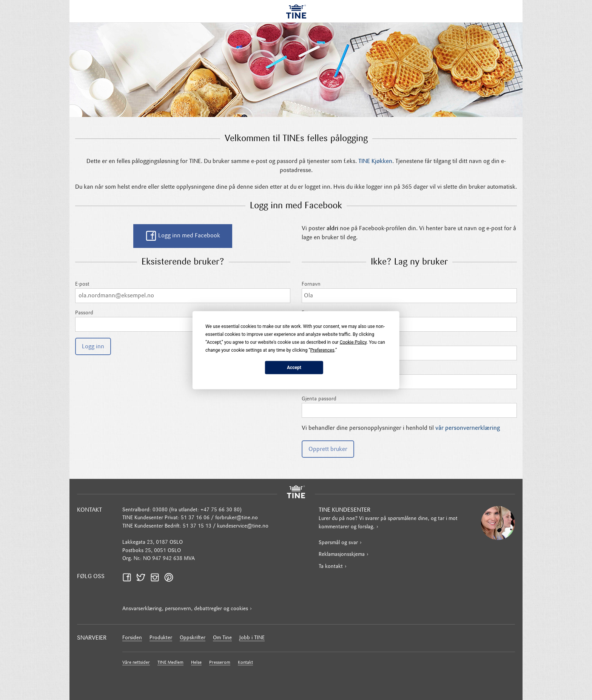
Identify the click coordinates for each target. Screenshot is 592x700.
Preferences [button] (322, 350)
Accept (294, 368)
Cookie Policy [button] (353, 342)
